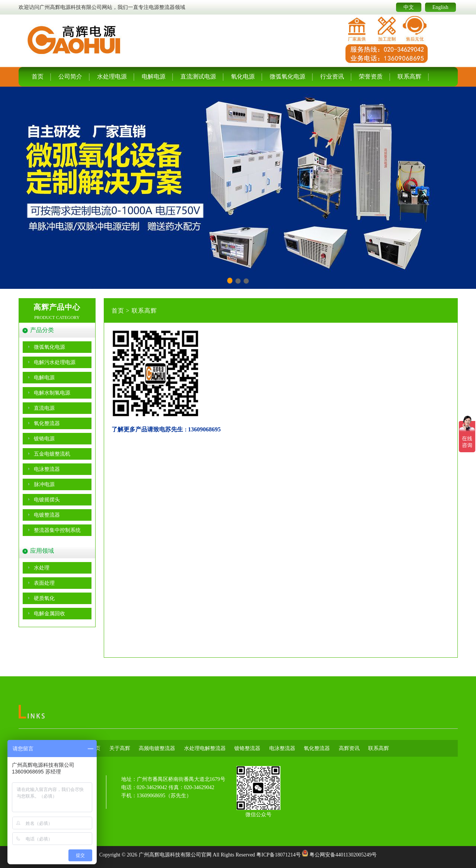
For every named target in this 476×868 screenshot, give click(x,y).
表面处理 (44, 583)
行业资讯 (332, 76)
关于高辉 (120, 748)
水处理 (42, 568)
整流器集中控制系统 (57, 530)
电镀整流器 (47, 515)
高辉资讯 (349, 748)
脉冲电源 (44, 484)
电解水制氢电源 (52, 393)
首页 (38, 76)
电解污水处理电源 (55, 362)
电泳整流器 (47, 469)
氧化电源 (243, 76)
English (440, 7)
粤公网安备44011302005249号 (343, 855)
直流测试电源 (198, 76)
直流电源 (44, 408)
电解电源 (154, 76)
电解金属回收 (49, 614)
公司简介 (70, 76)
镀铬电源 (44, 439)
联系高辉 (409, 76)
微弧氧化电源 (287, 76)
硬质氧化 (44, 598)
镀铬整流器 (247, 748)
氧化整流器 (47, 423)
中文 (409, 7)
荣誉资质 (371, 76)
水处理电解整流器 (205, 748)
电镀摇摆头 (47, 500)
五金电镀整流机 (52, 454)
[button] (230, 281)
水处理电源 (112, 76)
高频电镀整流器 (157, 748)
